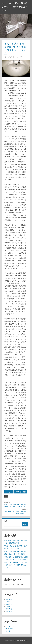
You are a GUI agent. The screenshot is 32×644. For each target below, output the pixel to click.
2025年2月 (9, 611)
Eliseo (21, 57)
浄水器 (24, 492)
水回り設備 (18, 492)
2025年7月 (9, 599)
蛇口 (6, 496)
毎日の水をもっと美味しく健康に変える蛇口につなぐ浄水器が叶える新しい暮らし (16, 565)
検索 (6, 521)
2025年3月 (9, 609)
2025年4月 (9, 607)
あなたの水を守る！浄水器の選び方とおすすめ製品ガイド (15, 7)
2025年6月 (9, 602)
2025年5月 (9, 604)
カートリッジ (9, 492)
